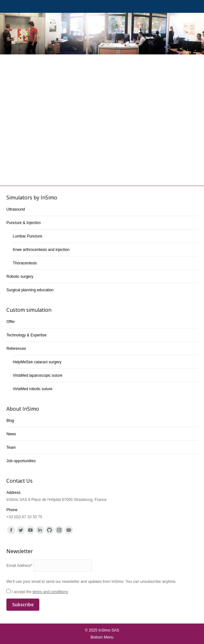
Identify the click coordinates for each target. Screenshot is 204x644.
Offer (11, 322)
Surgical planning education (30, 290)
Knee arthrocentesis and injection (41, 250)
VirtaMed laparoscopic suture (38, 375)
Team (11, 447)
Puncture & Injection (24, 223)
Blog (10, 421)
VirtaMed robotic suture (33, 389)
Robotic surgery (20, 277)
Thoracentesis (25, 263)
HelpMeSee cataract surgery (37, 362)
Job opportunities (21, 461)
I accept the (102, 600)
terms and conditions (50, 592)
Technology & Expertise (26, 335)
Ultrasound (16, 209)
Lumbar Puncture (27, 236)
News (11, 434)
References (16, 349)
